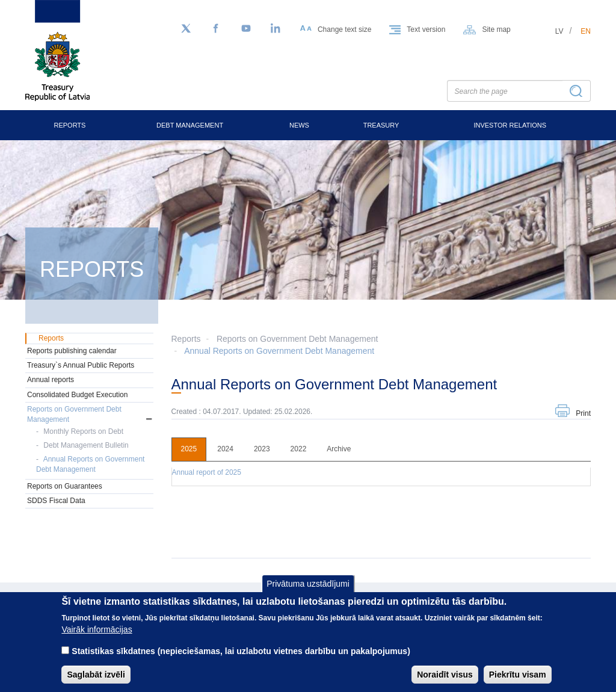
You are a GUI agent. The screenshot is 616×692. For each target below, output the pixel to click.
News (299, 125)
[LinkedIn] (276, 29)
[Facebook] (216, 29)
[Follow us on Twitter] (186, 29)
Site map (496, 29)
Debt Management (190, 125)
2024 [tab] (225, 449)
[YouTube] (246, 29)
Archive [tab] (339, 449)
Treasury (381, 125)
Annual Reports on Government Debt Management (279, 351)
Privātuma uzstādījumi (308, 592)
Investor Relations (510, 125)
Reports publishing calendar (72, 351)
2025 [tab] (189, 449)
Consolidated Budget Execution (77, 395)
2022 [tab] (299, 449)
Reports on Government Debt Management (297, 339)
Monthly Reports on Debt (83, 431)
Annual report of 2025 (207, 472)
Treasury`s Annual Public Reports (81, 365)
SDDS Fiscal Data (56, 501)
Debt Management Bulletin (86, 445)
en (586, 31)
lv (559, 31)
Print (583, 413)
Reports (69, 125)
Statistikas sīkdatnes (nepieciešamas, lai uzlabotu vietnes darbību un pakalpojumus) (241, 660)
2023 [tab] (262, 449)
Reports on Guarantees (65, 486)
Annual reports (51, 380)
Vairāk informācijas (97, 638)
